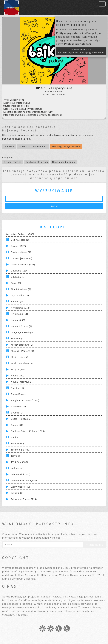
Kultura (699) (18, 320)
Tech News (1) (19, 444)
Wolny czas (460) (21, 487)
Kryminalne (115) (20, 314)
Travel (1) (16, 456)
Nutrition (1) (17, 388)
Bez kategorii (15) (21, 240)
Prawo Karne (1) (20, 394)
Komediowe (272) (20, 308)
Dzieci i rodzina (13, 162)
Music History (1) (20, 357)
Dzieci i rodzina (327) (23, 265)
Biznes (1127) (18, 246)
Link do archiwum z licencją (19, 579)
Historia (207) (18, 302)
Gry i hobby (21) (20, 295)
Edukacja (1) (18, 277)
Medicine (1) (18, 339)
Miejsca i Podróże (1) (22, 351)
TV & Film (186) (19, 462)
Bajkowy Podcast (19, 130)
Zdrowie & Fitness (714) (24, 499)
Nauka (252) (18, 376)
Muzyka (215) (18, 370)
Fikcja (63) (17, 283)
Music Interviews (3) (22, 363)
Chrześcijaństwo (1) (22, 258)
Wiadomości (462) (21, 474)
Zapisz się (94, 545)
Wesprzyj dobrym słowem (66, 146)
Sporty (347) (18, 425)
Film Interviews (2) (21, 289)
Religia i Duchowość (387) (25, 400)
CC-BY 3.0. (99, 575)
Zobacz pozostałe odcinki (33, 146)
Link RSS (9, 146)
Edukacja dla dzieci (37, 162)
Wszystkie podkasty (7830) (21, 234)
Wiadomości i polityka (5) (25, 481)
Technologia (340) (21, 450)
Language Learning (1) (23, 332)
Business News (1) (21, 252)
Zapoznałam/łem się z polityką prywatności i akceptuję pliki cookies (81, 51)
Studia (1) (16, 437)
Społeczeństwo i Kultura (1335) (28, 431)
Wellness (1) (18, 468)
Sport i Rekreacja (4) (22, 419)
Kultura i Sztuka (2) (22, 326)
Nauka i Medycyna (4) (23, 382)
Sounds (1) (17, 413)
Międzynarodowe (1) (22, 345)
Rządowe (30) (18, 407)
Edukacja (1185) (20, 271)
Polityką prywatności (70, 33)
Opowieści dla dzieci (64, 162)
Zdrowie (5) (17, 493)
